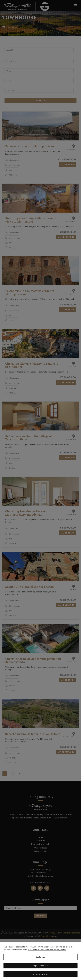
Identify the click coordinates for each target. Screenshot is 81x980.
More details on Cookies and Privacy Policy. (47, 950)
